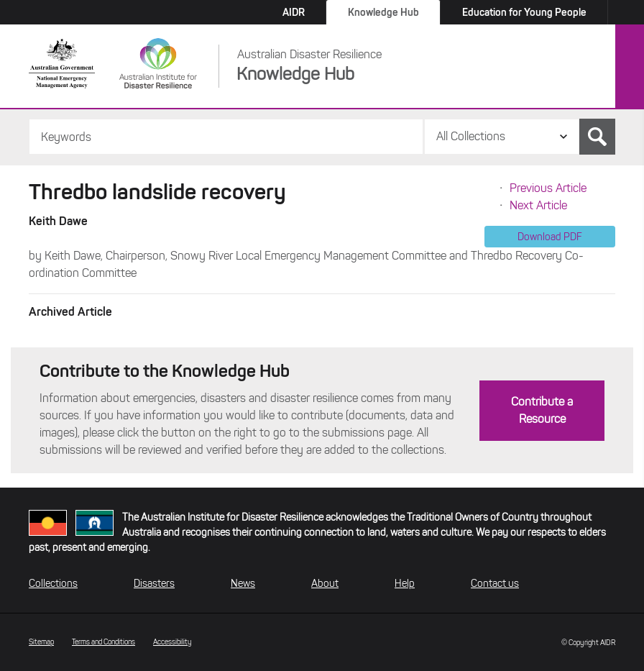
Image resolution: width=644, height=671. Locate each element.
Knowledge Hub (383, 12)
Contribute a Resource (542, 410)
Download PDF (550, 237)
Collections (53, 584)
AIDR (294, 12)
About (325, 584)
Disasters (154, 584)
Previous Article (548, 188)
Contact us (495, 584)
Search (597, 137)
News (243, 584)
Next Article (538, 205)
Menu (630, 67)
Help (405, 584)
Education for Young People (524, 12)
